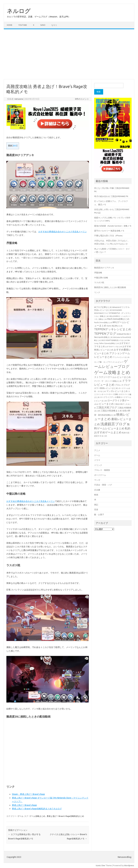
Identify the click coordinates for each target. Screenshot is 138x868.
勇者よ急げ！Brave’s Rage (24, 805)
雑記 (96, 505)
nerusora (19, 99)
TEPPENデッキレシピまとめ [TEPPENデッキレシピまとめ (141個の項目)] (113, 329)
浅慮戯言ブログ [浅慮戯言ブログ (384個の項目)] (113, 424)
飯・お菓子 (99, 514)
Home (10, 25)
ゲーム (20, 816)
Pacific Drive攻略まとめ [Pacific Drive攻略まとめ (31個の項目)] (103, 322)
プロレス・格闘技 (102, 470)
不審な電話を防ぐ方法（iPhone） (109, 236)
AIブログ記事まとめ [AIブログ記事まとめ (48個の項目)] (103, 307)
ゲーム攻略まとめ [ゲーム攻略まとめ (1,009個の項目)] (112, 372)
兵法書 (97, 490)
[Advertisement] (69, 54)
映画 (96, 495)
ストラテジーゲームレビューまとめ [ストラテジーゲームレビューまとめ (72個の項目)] (112, 377)
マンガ (97, 480)
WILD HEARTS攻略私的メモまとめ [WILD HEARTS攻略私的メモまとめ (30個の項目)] (114, 340)
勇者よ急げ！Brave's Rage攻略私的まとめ (65, 816)
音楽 (96, 509)
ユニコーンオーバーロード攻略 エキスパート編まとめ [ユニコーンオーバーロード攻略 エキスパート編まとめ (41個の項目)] (113, 394)
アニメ (97, 450)
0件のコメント (82, 99)
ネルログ (19, 11)
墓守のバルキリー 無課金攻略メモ (109, 231)
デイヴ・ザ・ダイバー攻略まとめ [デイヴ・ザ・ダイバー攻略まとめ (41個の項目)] (108, 381)
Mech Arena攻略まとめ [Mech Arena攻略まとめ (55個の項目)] (118, 319)
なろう (54, 25)
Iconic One (100, 865)
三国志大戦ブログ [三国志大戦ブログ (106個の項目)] (107, 407)
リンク (97, 292)
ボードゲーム (100, 475)
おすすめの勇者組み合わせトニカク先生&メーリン (63, 232)
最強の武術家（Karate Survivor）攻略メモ (113, 226)
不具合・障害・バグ (103, 485)
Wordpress (129, 865)
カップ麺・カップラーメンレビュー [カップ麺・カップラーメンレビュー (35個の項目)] (109, 362)
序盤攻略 (98, 273)
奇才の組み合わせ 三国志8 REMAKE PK (111, 196)
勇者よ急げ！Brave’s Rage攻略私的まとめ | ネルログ (37, 809)
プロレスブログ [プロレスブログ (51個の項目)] (122, 385)
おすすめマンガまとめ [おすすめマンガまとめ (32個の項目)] (114, 347)
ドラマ (97, 460)
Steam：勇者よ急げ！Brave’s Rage (28, 794)
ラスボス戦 (99, 282)
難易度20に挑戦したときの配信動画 (110, 287)
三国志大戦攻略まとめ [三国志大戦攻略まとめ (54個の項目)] (111, 411)
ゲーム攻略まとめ (37, 816)
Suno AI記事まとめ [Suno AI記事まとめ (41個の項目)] (115, 326)
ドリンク (98, 465)
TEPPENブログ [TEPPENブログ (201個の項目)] (105, 334)
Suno (43, 25)
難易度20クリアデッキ (104, 268)
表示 (15, 146)
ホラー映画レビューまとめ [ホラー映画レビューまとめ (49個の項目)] (106, 388)
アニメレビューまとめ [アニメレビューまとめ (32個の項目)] (121, 357)
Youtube (23, 25)
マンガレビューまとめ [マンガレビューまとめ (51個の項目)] (117, 391)
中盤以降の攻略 (101, 278)
